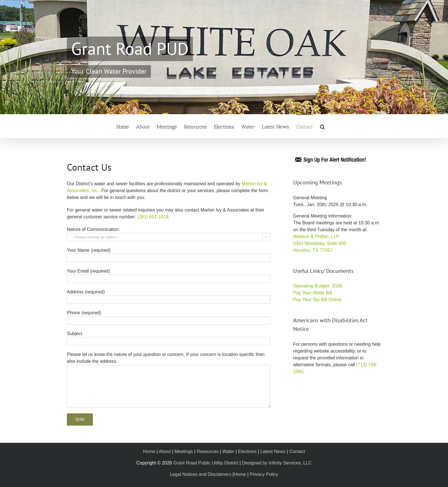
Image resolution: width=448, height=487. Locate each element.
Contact (297, 451)
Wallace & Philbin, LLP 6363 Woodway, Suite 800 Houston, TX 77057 (320, 243)
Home (149, 451)
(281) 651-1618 (153, 217)
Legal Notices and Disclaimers (200, 474)
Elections (247, 451)
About (165, 451)
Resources (207, 451)
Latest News (273, 451)
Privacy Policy (264, 474)
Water (228, 451)
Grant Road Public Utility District (206, 463)
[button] (322, 126)
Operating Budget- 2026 (318, 286)
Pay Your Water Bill (313, 293)
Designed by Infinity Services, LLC (277, 463)
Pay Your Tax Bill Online (317, 300)
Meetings (184, 451)
